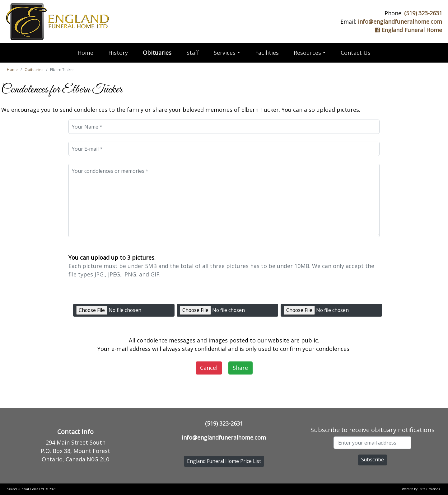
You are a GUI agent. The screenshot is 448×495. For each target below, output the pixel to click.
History (118, 53)
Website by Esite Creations (421, 489)
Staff (193, 53)
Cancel (209, 368)
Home (85, 53)
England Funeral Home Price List (224, 461)
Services (225, 53)
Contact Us (356, 53)
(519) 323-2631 (423, 13)
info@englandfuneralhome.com (400, 21)
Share (240, 368)
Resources (307, 53)
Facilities (267, 53)
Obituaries (157, 53)
